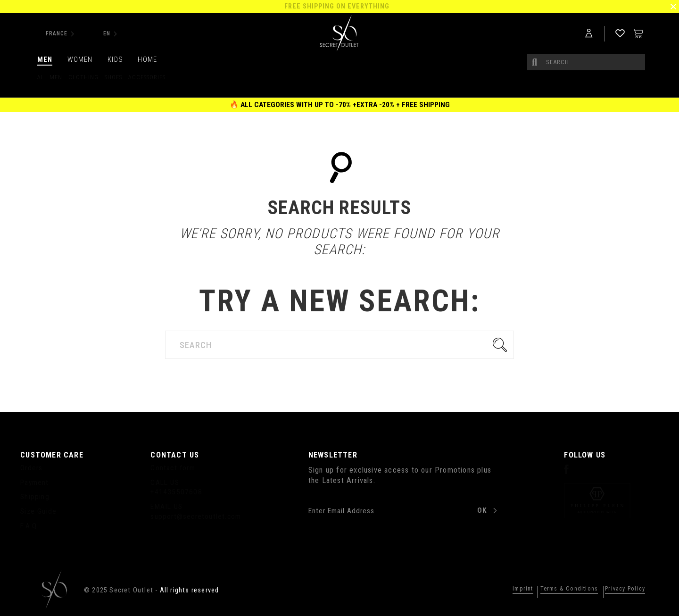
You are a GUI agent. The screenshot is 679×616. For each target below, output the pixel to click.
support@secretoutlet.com (196, 516)
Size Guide (38, 511)
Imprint (502, 589)
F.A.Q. (29, 526)
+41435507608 (176, 492)
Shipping (35, 497)
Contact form (173, 468)
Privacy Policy (620, 589)
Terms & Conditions (555, 589)
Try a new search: (339, 301)
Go (502, 345)
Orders (31, 468)
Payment (34, 483)
